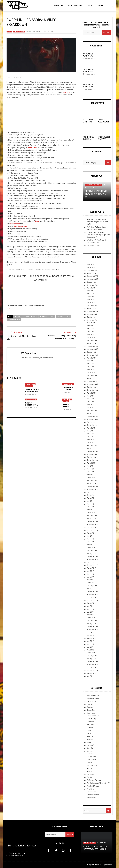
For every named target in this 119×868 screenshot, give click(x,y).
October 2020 (92, 457)
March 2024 (91, 338)
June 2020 (91, 469)
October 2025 (92, 282)
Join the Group (75, 6)
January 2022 (92, 413)
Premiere (90, 754)
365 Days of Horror (34, 32)
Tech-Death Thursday (94, 780)
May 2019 (90, 507)
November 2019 (92, 489)
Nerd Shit (90, 736)
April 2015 (90, 650)
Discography (91, 713)
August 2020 (91, 463)
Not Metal (90, 745)
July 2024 (90, 326)
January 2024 (92, 343)
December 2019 (92, 486)
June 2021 (91, 434)
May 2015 (90, 647)
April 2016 (90, 615)
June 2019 (91, 504)
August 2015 (91, 638)
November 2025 (92, 279)
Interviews (90, 725)
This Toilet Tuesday (93, 786)
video (68, 316)
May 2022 (90, 402)
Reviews (90, 763)
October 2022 (92, 387)
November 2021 (92, 419)
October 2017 (92, 562)
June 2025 (91, 294)
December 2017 (92, 557)
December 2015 (92, 627)
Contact (101, 6)
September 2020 (93, 460)
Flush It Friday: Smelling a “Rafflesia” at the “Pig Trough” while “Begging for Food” (98, 235)
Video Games (91, 798)
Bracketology (91, 701)
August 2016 (91, 603)
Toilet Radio (98, 185)
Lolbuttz (90, 731)
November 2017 (92, 559)
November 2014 (92, 665)
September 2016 (93, 600)
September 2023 (93, 355)
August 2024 (91, 323)
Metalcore (44, 316)
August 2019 (91, 498)
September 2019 (93, 495)
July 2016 (90, 606)
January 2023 (92, 378)
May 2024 (90, 332)
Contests (90, 704)
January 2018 (92, 554)
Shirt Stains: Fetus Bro (94, 245)
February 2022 (92, 410)
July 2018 (90, 536)
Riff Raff (90, 768)
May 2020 (90, 472)
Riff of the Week (92, 766)
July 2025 (90, 291)
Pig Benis (67, 92)
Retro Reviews (92, 760)
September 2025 (93, 285)
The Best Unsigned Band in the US (98, 783)
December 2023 (92, 346)
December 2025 (92, 276)
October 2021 (92, 422)
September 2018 (93, 530)
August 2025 (91, 288)
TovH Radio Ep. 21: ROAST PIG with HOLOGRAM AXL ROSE (96, 194)
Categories (58, 6)
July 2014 (90, 676)
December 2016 (92, 591)
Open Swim (91, 748)
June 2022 (91, 399)
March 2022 (91, 408)
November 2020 (92, 454)
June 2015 (91, 644)
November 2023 (92, 349)
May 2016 (90, 612)
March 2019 (91, 513)
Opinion (90, 751)
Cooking (90, 707)
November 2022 (92, 384)
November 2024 (92, 314)
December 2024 (92, 311)
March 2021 (91, 443)
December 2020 (92, 451)
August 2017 (91, 568)
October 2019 (92, 492)
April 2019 (90, 510)
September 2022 (93, 390)
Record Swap (91, 757)
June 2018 (91, 539)
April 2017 (90, 580)
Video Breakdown (19, 32)
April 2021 (90, 440)
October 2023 (92, 352)
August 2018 (91, 533)
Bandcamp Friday (93, 698)
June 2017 (91, 574)
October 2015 (92, 632)
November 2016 (92, 594)
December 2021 (92, 416)
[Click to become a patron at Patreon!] (41, 293)
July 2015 (90, 641)
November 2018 (92, 524)
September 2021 (93, 425)
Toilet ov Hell (98, 865)
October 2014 (92, 667)
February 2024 (92, 340)
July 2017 (90, 571)
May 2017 (90, 577)
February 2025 (92, 305)
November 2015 (92, 629)
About (89, 6)
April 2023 (90, 370)
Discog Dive (91, 710)
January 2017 (92, 589)
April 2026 (90, 265)
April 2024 (90, 335)
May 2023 (90, 367)
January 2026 (92, 273)
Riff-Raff (90, 771)
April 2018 (90, 545)
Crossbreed (15, 224)
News (89, 742)
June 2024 (91, 329)
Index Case (32, 148)
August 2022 (91, 393)
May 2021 (90, 437)
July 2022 (90, 396)
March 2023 (91, 373)
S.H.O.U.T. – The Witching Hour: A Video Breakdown (32, 405)
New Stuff (89, 185)
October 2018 (92, 527)
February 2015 (92, 656)
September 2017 (93, 565)
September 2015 (93, 635)
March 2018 (91, 548)
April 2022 (90, 405)
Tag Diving (90, 777)
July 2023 (90, 361)
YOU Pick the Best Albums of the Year (89, 87)
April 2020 (90, 475)
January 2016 (92, 624)
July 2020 (90, 466)
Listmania (90, 728)
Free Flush (90, 722)
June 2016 (91, 609)
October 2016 (92, 597)
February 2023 (92, 375)
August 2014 (91, 673)
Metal (9, 32)
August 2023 (91, 358)
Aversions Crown (21, 226)
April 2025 (90, 300)
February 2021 (92, 446)
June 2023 (91, 364)
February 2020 (92, 481)
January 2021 (92, 448)
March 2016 (91, 618)
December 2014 (92, 662)
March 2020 (91, 478)
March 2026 (91, 267)
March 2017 (91, 583)
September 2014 (93, 670)
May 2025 (90, 297)
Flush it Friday (92, 719)
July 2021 (90, 431)
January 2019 (92, 519)
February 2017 (92, 586)
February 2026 (92, 270)
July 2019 (90, 501)
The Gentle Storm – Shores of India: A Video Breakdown (32, 391)
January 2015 (92, 659)
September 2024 (93, 320)
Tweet (9, 309)
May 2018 (90, 542)
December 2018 (92, 521)
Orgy (37, 221)
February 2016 (92, 621)
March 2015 (91, 653)
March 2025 (91, 302)
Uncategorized (92, 792)
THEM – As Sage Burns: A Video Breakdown (67, 390)
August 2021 (91, 428)
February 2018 (92, 551)
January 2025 (92, 308)
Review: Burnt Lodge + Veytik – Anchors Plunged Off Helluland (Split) (97, 222)
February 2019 (92, 516)
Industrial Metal (31, 316)
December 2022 (92, 381)
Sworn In (60, 316)
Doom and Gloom (93, 716)
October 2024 (92, 317)
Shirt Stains (91, 774)
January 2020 (92, 483)
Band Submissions (93, 695)
